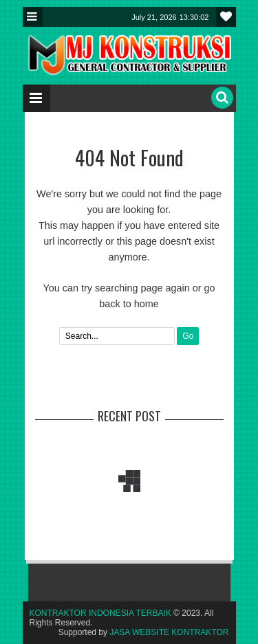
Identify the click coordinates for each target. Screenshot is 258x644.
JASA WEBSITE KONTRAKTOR (169, 632)
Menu (33, 17)
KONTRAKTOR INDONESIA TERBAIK (100, 613)
